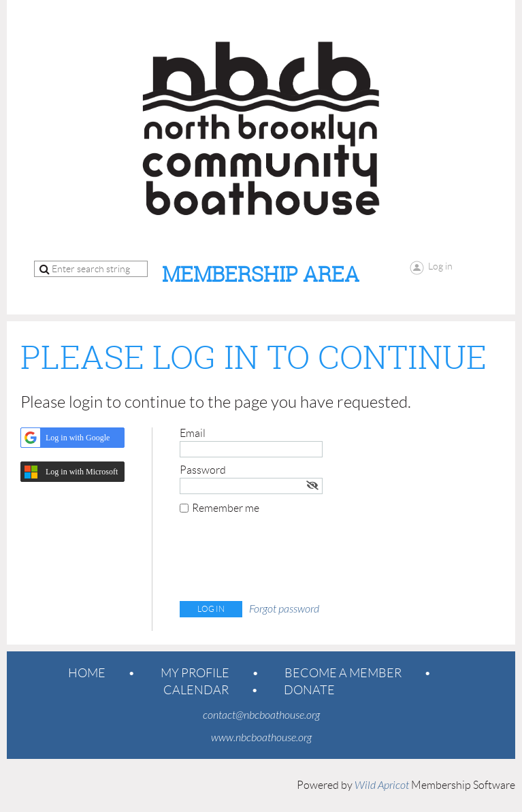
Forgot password (284, 609)
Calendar (196, 690)
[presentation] (283, 561)
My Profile (195, 673)
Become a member (343, 673)
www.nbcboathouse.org (261, 738)
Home (87, 673)
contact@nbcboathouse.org (261, 715)
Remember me (226, 508)
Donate (309, 690)
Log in (440, 266)
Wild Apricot (382, 785)
